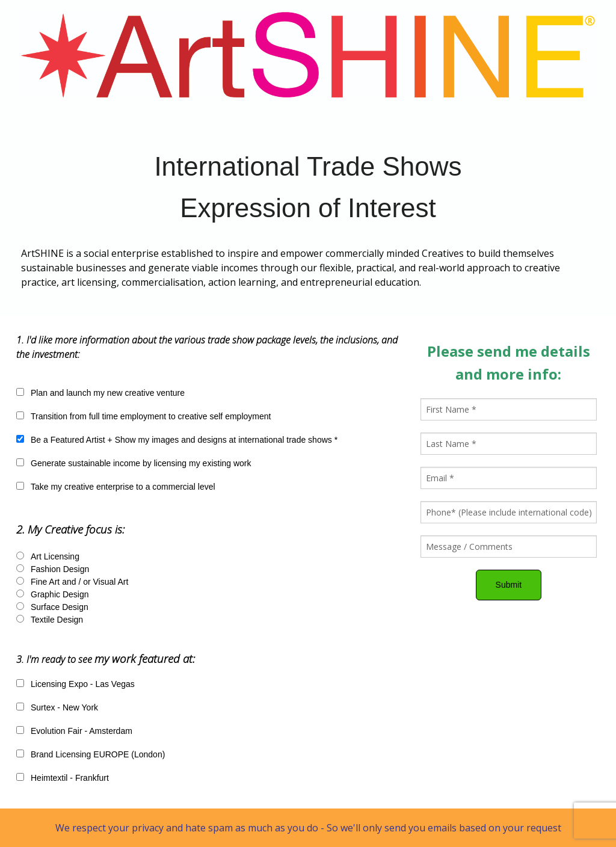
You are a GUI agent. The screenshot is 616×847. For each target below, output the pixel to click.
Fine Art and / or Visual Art (79, 582)
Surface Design (60, 607)
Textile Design (57, 620)
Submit (509, 585)
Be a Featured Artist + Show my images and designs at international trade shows (184, 440)
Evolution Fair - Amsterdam (82, 731)
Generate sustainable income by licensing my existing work (141, 463)
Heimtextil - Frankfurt (70, 778)
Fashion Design (60, 569)
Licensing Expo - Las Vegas (83, 684)
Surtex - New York (64, 707)
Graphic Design (60, 594)
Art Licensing (55, 556)
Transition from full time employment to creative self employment (151, 416)
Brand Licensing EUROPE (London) (98, 754)
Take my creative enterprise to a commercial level (123, 487)
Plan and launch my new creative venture (108, 393)
